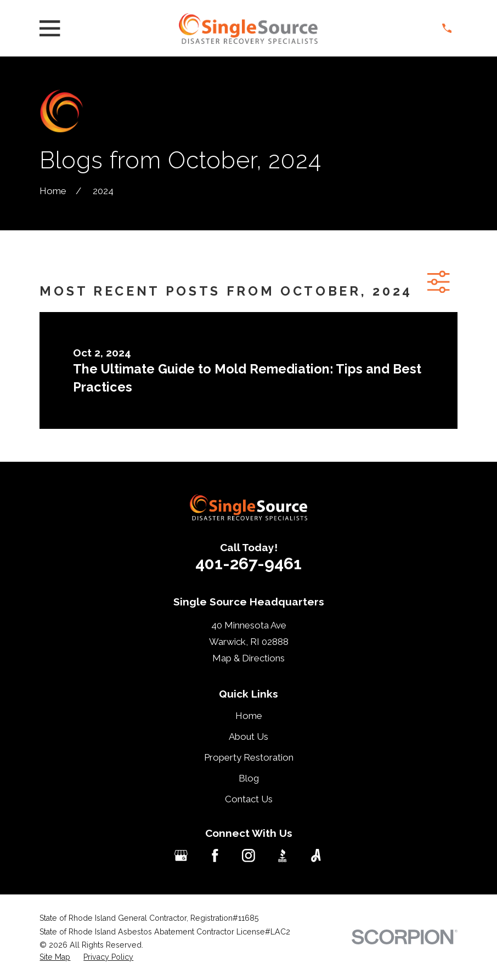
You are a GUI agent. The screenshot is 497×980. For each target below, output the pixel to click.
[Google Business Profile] (181, 856)
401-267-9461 (248, 563)
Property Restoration (249, 757)
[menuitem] (55, 958)
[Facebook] (215, 856)
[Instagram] (248, 856)
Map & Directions (248, 658)
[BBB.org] (283, 856)
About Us (248, 737)
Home (249, 716)
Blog (249, 778)
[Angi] (316, 856)
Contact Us (249, 799)
